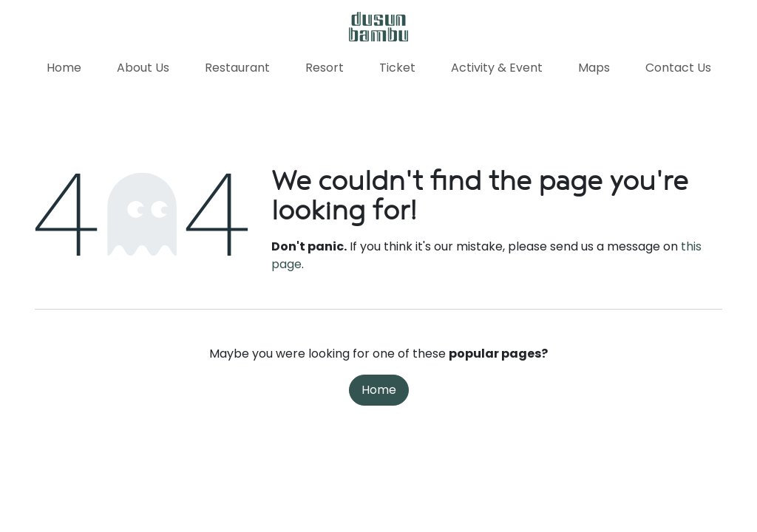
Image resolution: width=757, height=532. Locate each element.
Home (379, 390)
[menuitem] (64, 68)
